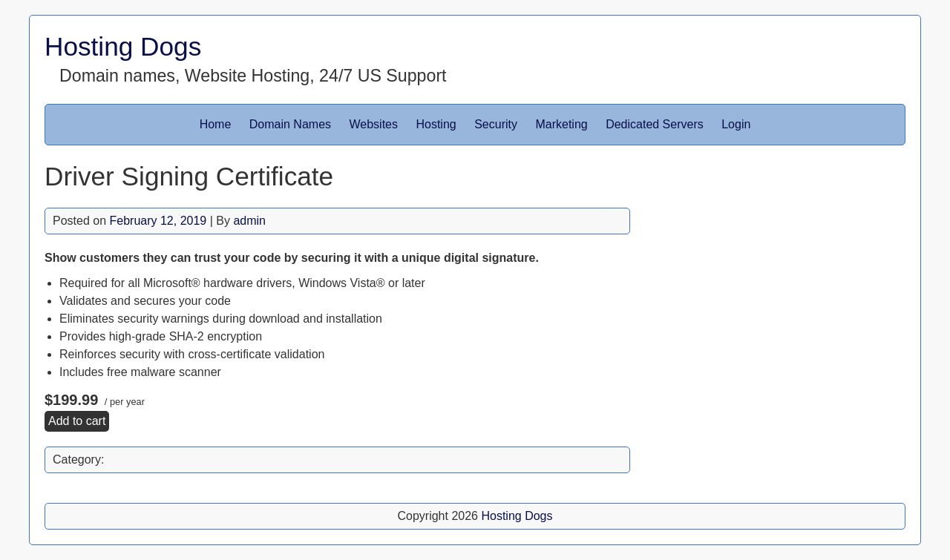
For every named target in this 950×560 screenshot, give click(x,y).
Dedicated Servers (655, 124)
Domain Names (290, 124)
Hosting (436, 124)
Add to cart (77, 421)
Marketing (561, 124)
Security (496, 124)
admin (249, 221)
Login (736, 124)
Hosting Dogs (123, 46)
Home (216, 124)
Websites (374, 124)
